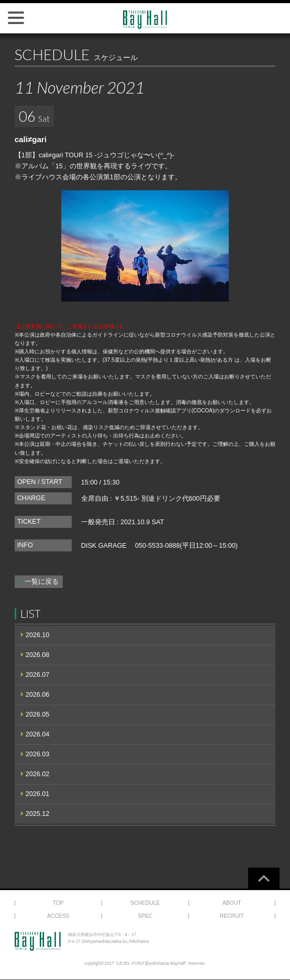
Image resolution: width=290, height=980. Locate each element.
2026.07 (38, 675)
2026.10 (38, 635)
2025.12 (38, 814)
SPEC (145, 916)
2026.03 (38, 754)
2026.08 (38, 655)
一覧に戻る (42, 582)
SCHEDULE (145, 903)
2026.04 (38, 734)
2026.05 (38, 714)
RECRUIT (232, 916)
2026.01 (38, 794)
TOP (58, 903)
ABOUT (232, 903)
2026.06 (38, 695)
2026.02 (38, 774)
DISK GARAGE (104, 546)
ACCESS (58, 916)
